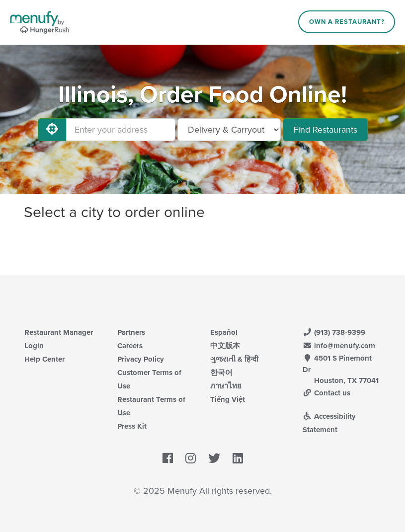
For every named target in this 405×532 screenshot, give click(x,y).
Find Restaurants (325, 130)
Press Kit (132, 426)
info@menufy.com (339, 346)
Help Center (44, 359)
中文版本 (225, 346)
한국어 (221, 373)
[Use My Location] (52, 130)
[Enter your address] (121, 130)
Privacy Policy (141, 359)
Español (224, 332)
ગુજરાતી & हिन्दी (234, 359)
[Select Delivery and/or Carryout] (229, 130)
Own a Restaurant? (347, 22)
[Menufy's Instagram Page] (191, 458)
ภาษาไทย (226, 386)
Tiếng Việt (228, 399)
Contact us (326, 393)
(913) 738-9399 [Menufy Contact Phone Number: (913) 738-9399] (334, 332)
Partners (131, 332)
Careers (130, 346)
